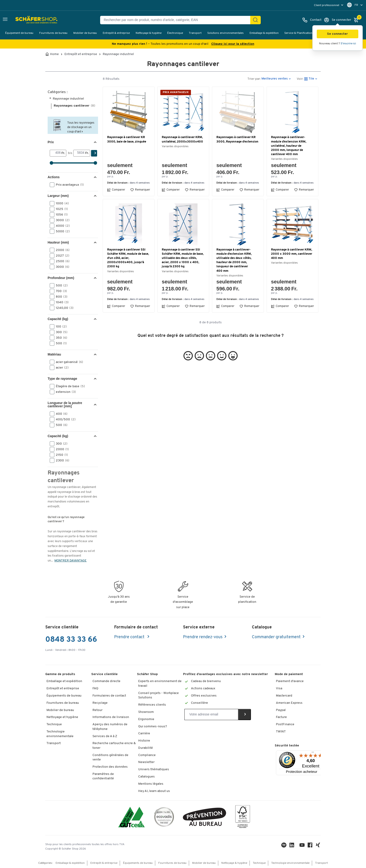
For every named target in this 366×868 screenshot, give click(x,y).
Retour (97, 710)
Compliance (147, 755)
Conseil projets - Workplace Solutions (158, 695)
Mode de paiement (289, 674)
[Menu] (313, 753)
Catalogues (146, 777)
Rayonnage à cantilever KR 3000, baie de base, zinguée (127, 139)
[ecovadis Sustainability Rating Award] (164, 818)
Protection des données (110, 767)
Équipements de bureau (64, 696)
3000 (61, 220)
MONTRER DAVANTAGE (70, 561)
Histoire (144, 741)
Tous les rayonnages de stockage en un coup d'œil (81, 127)
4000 (61, 226)
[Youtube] (302, 846)
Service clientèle (104, 674)
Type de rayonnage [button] (62, 379)
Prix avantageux (68, 185)
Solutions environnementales (225, 33)
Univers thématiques (154, 769)
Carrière (144, 734)
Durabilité (146, 748)
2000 (61, 250)
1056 (60, 215)
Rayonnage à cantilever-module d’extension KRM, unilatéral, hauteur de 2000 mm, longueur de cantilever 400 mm (289, 146)
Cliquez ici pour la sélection (233, 44)
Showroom (146, 712)
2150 (60, 455)
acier (61, 368)
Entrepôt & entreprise (116, 33)
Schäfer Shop (147, 674)
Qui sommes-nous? (153, 727)
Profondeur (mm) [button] (61, 278)
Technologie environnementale (60, 734)
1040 (61, 302)
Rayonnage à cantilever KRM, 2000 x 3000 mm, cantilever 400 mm (292, 254)
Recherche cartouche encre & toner (114, 746)
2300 (61, 460)
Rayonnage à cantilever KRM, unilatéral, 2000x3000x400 (182, 139)
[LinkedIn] (284, 846)
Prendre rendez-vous (203, 637)
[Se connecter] (337, 20)
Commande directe (106, 681)
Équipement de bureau (19, 33)
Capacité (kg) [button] (58, 319)
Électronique (175, 33)
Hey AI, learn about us (154, 791)
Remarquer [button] (140, 190)
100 (60, 327)
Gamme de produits (60, 674)
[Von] (56, 153)
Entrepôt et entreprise (81, 54)
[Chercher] (255, 20)
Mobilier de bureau (85, 33)
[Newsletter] (211, 715)
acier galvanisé (68, 362)
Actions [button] (54, 177)
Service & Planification (298, 33)
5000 (61, 231)
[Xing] (318, 846)
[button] (338, 34)
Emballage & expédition (264, 33)
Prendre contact (130, 637)
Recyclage (100, 703)
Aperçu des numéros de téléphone (110, 727)
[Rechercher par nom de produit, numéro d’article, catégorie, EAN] (177, 20)
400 (60, 414)
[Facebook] (310, 846)
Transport (195, 33)
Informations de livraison (111, 717)
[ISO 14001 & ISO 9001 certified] (132, 818)
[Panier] (357, 20)
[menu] (329, 5)
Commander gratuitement (276, 637)
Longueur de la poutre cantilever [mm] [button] (65, 404)
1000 (61, 203)
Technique (54, 724)
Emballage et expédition (64, 681)
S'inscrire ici (348, 44)
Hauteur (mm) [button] (58, 242)
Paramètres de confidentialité (103, 776)
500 (60, 286)
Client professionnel (327, 5)
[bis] (79, 153)
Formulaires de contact (109, 696)
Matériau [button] (54, 354)
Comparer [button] (116, 190)
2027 (61, 256)
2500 (61, 261)
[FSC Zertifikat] (243, 818)
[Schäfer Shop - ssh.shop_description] (26, 20)
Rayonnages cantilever (74, 106)
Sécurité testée (287, 746)
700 (60, 291)
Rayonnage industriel (118, 54)
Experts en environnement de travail (160, 684)
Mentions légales (151, 784)
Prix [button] (51, 142)
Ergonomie (146, 719)
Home (54, 54)
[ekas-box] (205, 818)
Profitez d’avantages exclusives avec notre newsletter (225, 674)
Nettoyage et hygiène (62, 717)
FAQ (95, 688)
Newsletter (146, 762)
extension (64, 392)
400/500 (64, 419)
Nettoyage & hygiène (149, 33)
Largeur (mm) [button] (58, 196)
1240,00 (63, 308)
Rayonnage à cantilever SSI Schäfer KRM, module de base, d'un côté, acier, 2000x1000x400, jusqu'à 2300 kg (128, 258)
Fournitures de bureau (53, 33)
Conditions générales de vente (110, 758)
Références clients (152, 705)
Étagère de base (69, 386)
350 (60, 338)
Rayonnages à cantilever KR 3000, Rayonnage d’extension (237, 139)
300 (60, 332)
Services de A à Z (105, 736)
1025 (60, 209)
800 (60, 297)
